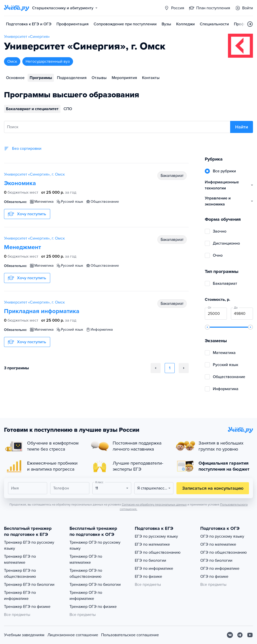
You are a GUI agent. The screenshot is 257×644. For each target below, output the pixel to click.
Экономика (20, 183)
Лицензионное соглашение (73, 635)
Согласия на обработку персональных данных (154, 505)
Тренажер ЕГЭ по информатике (20, 596)
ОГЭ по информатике (220, 568)
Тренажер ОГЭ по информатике (86, 596)
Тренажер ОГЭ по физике (93, 607)
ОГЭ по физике (214, 577)
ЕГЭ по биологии (150, 560)
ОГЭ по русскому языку (222, 536)
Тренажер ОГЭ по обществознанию (86, 574)
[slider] (207, 327)
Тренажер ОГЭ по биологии (95, 585)
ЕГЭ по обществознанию (158, 552)
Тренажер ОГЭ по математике (86, 559)
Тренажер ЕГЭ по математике (20, 559)
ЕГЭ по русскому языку (156, 536)
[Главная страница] (17, 8)
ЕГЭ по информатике (154, 568)
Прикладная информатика (42, 311)
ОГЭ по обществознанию (223, 552)
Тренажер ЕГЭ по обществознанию (20, 574)
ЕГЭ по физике (148, 577)
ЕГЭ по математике (152, 544)
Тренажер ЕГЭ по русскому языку (29, 545)
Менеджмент (22, 247)
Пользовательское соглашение (130, 635)
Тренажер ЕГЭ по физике (27, 607)
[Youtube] (250, 635)
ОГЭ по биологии (216, 560)
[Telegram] (240, 635)
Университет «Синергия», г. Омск (34, 174)
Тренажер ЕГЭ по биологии (29, 585)
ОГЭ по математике (218, 544)
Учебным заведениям (24, 635)
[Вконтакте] (230, 635)
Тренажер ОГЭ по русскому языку (95, 545)
